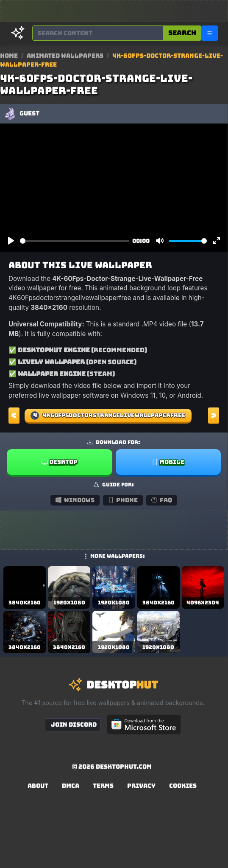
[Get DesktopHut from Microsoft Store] (144, 725)
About (38, 786)
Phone (123, 500)
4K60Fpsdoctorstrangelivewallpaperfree (108, 416)
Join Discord (74, 725)
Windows (75, 500)
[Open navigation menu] (210, 33)
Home (9, 56)
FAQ (162, 500)
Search (182, 33)
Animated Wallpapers (66, 56)
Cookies (183, 786)
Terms (103, 786)
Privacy (141, 786)
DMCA (71, 786)
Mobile (168, 462)
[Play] (11, 241)
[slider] (75, 241)
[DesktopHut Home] (18, 33)
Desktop (60, 462)
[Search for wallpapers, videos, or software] (98, 33)
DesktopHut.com (124, 767)
